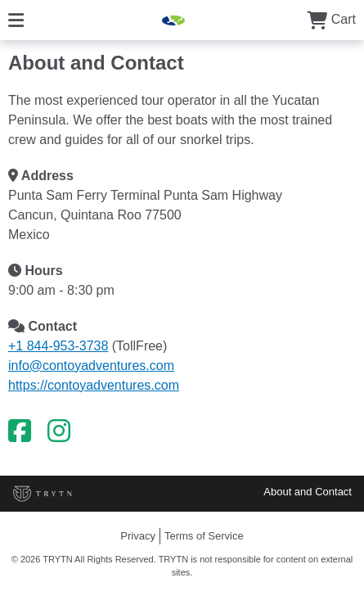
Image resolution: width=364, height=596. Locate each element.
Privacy (138, 536)
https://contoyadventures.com (94, 385)
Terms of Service (204, 536)
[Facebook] (20, 431)
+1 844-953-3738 (58, 346)
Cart (331, 19)
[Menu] (16, 19)
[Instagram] (59, 431)
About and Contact (308, 492)
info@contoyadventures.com (91, 366)
